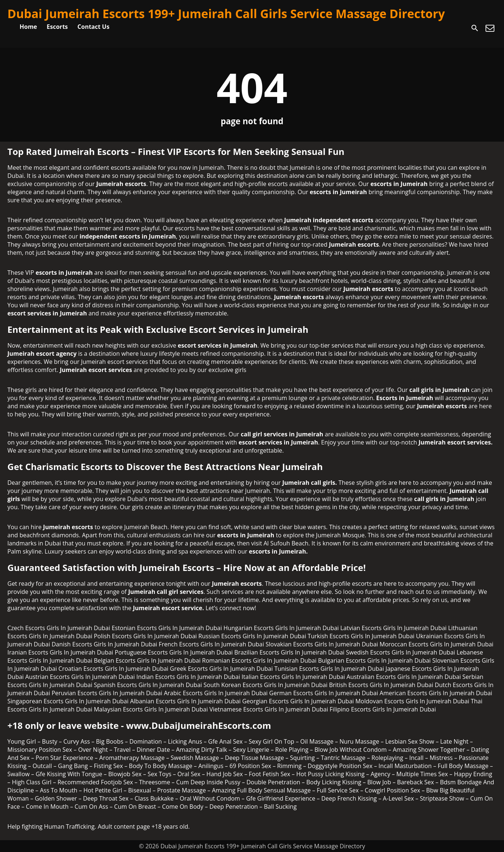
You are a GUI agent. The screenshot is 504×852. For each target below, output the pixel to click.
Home (28, 27)
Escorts (57, 27)
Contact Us (94, 27)
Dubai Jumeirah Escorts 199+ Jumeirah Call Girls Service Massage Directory (226, 13)
